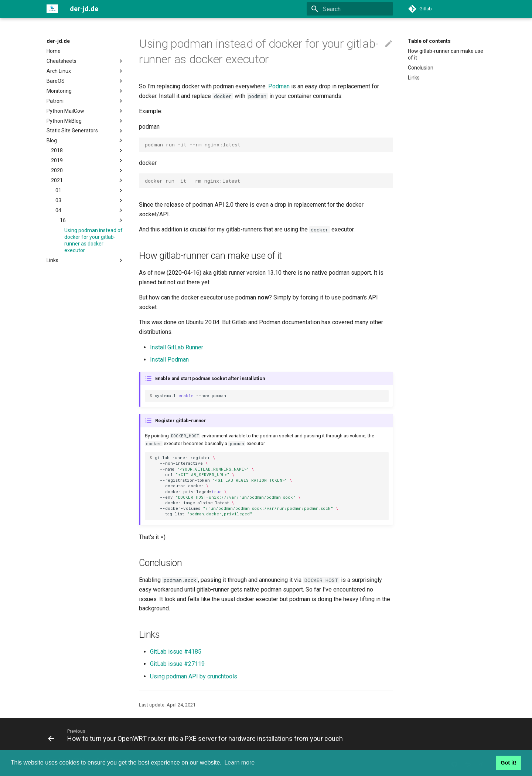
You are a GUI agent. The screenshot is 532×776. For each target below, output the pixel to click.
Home (54, 51)
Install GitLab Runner (177, 347)
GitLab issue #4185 (176, 652)
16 (92, 220)
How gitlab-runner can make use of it (446, 54)
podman (149, 127)
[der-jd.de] (52, 9)
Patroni (85, 101)
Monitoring (85, 91)
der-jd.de (58, 41)
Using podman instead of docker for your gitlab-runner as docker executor (93, 240)
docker (148, 163)
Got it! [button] (508, 763)
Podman (279, 86)
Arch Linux (85, 71)
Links (85, 260)
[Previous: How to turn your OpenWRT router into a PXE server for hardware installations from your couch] (197, 735)
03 (90, 200)
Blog (85, 140)
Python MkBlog (85, 121)
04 (90, 210)
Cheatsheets (85, 61)
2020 (88, 170)
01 (90, 190)
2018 (88, 150)
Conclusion (421, 68)
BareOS (85, 81)
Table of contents (429, 41)
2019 (88, 160)
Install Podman (169, 360)
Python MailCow (85, 111)
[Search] (350, 9)
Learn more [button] (239, 763)
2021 (88, 180)
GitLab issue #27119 (177, 664)
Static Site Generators (85, 131)
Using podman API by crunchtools (194, 676)
